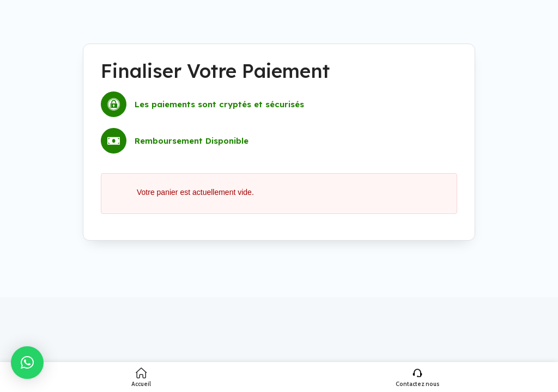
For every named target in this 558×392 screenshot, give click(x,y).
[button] (27, 363)
